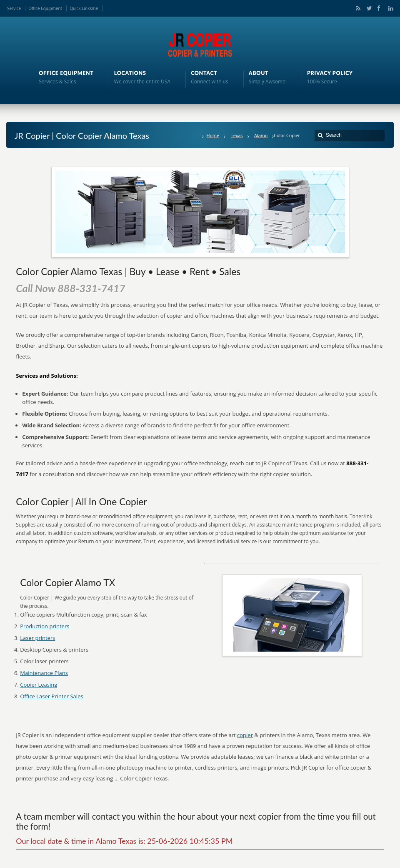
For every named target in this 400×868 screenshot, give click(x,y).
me (95, 8)
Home (213, 135)
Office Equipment (45, 8)
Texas (237, 135)
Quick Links (81, 8)
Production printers (45, 626)
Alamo (261, 135)
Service (14, 8)
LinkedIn (389, 8)
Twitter (367, 8)
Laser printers (37, 638)
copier (245, 735)
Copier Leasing (39, 685)
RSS (357, 8)
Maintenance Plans (44, 673)
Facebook (378, 8)
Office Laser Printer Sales (51, 696)
